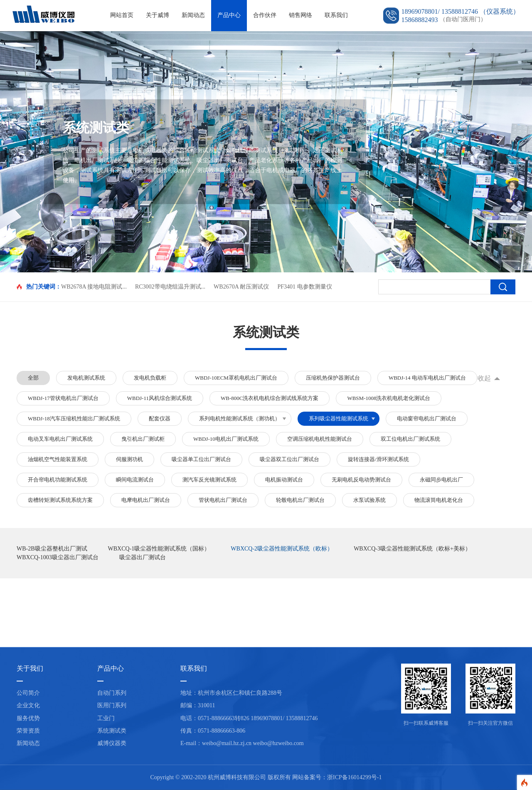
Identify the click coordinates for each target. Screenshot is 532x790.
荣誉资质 (28, 731)
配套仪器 (160, 418)
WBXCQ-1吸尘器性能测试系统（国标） (159, 549)
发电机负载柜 (150, 378)
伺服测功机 (129, 459)
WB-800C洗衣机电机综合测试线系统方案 (270, 398)
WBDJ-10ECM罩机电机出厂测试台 (236, 378)
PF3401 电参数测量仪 (304, 287)
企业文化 (28, 705)
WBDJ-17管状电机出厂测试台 (63, 398)
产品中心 (229, 15)
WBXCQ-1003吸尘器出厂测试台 (58, 557)
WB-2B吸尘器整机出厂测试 (52, 549)
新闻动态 (193, 15)
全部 (33, 378)
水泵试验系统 (369, 500)
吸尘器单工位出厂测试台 (201, 459)
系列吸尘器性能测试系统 (339, 418)
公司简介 (28, 693)
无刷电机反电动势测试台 (361, 480)
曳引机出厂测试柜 (143, 439)
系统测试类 (112, 731)
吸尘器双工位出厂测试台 (289, 459)
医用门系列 (112, 705)
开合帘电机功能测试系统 (58, 480)
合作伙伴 (265, 15)
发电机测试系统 (86, 378)
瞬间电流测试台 (135, 480)
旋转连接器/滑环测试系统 (378, 459)
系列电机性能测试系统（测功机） (240, 418)
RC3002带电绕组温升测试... (170, 287)
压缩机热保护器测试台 (333, 378)
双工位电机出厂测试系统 (410, 439)
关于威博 (158, 15)
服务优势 (28, 718)
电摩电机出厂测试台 (146, 500)
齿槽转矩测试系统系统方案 (60, 500)
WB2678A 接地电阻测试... (94, 287)
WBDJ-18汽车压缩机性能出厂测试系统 (74, 418)
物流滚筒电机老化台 (439, 500)
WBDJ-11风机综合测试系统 (160, 398)
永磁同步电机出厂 (441, 480)
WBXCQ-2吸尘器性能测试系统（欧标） (282, 549)
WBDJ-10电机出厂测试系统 (226, 439)
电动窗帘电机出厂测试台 (427, 418)
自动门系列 (112, 693)
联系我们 (336, 15)
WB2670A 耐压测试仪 (241, 287)
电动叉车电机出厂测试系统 (60, 439)
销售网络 (300, 15)
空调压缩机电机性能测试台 (320, 439)
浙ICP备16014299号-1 (354, 777)
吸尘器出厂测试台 (143, 557)
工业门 (106, 718)
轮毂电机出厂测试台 (300, 500)
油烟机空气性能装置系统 (58, 459)
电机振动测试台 (284, 480)
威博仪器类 (112, 743)
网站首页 (122, 15)
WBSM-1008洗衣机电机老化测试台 (389, 398)
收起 (484, 378)
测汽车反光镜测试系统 (209, 480)
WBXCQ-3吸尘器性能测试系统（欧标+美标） (412, 549)
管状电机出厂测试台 (223, 500)
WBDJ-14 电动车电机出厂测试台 (427, 378)
